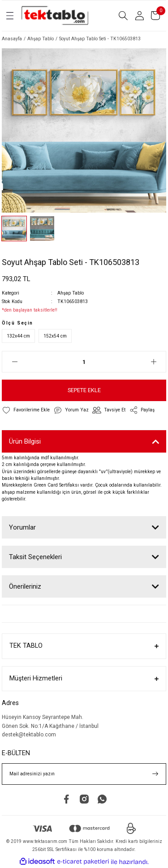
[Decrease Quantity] (15, 362)
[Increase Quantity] (153, 362)
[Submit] (155, 774)
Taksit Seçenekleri (35, 557)
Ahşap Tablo (71, 293)
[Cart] (155, 16)
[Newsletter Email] (84, 774)
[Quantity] (84, 362)
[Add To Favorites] (26, 410)
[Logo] (55, 16)
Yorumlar (22, 527)
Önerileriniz (25, 586)
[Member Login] (139, 16)
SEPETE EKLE (84, 390)
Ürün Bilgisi (25, 441)
